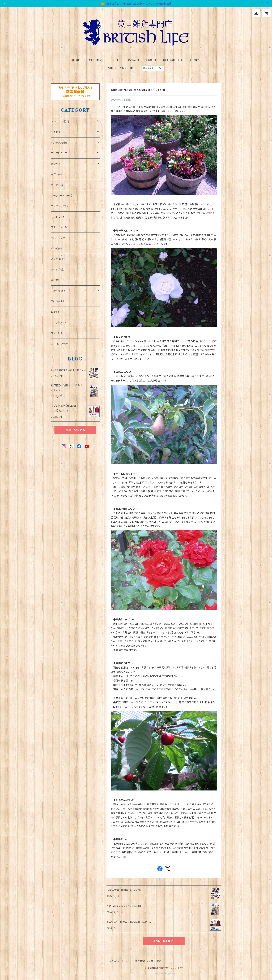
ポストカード (58, 217)
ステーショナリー (60, 227)
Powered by (164, 974)
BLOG (114, 60)
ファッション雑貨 (60, 122)
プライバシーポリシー (120, 961)
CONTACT (132, 60)
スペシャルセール (60, 301)
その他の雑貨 (58, 291)
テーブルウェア (59, 153)
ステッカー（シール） (62, 196)
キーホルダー (58, 185)
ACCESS (195, 60)
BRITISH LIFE (173, 60)
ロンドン (56, 312)
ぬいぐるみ (57, 248)
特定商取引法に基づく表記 (148, 961)
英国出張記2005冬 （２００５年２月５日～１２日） (138, 90)
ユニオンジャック (60, 344)
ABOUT (151, 60)
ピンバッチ (57, 164)
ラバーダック (58, 238)
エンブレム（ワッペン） (63, 206)
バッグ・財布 (58, 259)
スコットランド (59, 323)
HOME (75, 60)
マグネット (57, 174)
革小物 (55, 280)
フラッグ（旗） (58, 270)
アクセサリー (58, 132)
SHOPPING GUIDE (122, 68)
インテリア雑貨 (59, 143)
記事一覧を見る (164, 941)
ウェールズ (57, 333)
